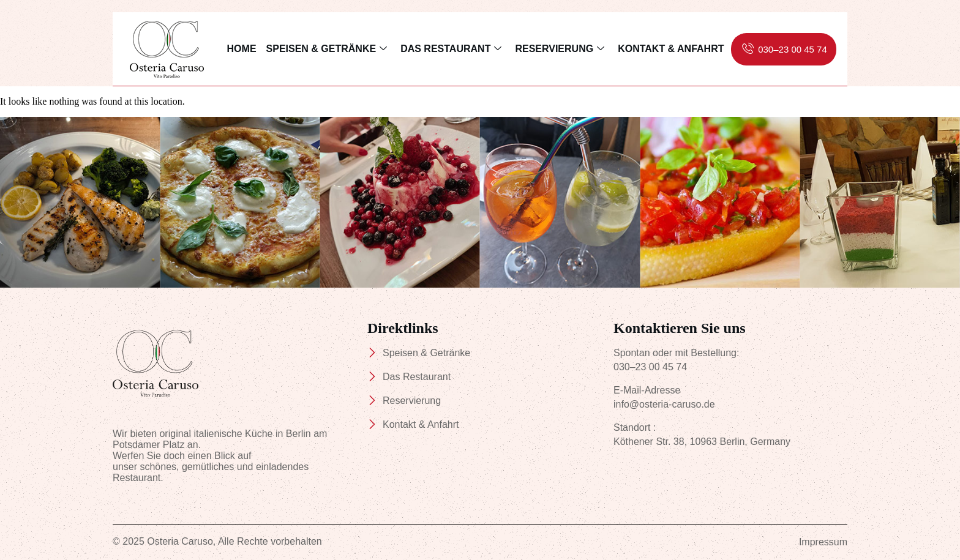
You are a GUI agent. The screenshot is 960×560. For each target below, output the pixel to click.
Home (242, 49)
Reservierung (560, 49)
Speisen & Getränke (327, 49)
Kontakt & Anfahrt (671, 49)
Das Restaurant (451, 49)
